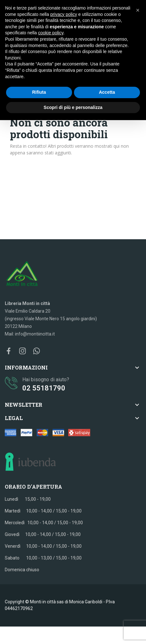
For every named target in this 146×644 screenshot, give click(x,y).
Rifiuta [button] (39, 92)
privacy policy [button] (64, 14)
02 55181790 (44, 388)
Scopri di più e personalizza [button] (73, 107)
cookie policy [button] (51, 33)
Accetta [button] (107, 92)
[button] (138, 10)
